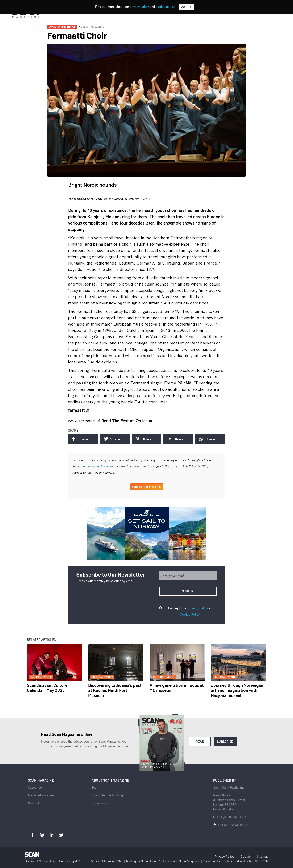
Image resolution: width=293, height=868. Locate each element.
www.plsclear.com (100, 466)
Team (95, 788)
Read (200, 742)
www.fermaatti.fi (85, 421)
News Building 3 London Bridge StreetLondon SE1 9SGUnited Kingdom (229, 802)
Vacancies (99, 803)
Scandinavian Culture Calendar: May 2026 (47, 688)
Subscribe (225, 742)
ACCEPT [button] (186, 7)
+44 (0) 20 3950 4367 (231, 817)
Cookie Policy (190, 614)
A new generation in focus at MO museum (177, 688)
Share (80, 439)
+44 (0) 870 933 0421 (232, 825)
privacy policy (139, 7)
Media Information (41, 795)
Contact (34, 803)
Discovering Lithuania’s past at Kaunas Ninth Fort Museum (115, 690)
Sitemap (263, 857)
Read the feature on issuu (127, 421)
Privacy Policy (198, 608)
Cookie (246, 857)
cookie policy (165, 7)
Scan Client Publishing (107, 795)
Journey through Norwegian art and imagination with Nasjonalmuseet (238, 690)
